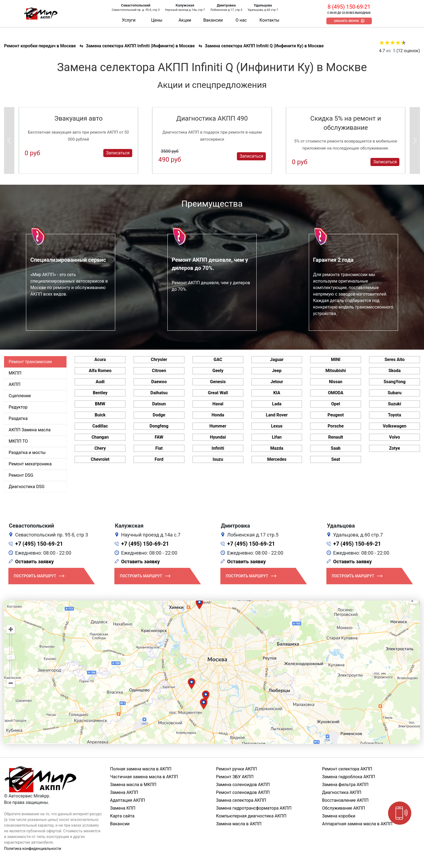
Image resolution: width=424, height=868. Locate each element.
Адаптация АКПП (127, 800)
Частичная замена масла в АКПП (144, 777)
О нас (241, 20)
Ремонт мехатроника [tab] (30, 464)
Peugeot (336, 415)
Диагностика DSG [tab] (27, 487)
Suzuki (395, 404)
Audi (100, 382)
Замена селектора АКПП (241, 800)
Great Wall (218, 393)
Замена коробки (339, 816)
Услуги (129, 20)
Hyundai (218, 437)
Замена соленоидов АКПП (243, 785)
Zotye (395, 448)
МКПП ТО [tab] (18, 441)
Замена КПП (123, 808)
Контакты (269, 20)
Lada (277, 404)
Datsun (159, 404)
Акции (185, 20)
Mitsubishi (336, 371)
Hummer (218, 426)
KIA (277, 393)
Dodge (159, 415)
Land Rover (277, 415)
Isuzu (218, 459)
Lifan (277, 437)
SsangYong (394, 382)
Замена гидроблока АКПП (349, 777)
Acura (100, 360)
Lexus (277, 426)
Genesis (218, 382)
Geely (218, 371)
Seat (336, 459)
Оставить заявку (34, 561)
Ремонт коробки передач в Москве (40, 46)
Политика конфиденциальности (33, 849)
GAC (218, 360)
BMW (100, 404)
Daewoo (159, 382)
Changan (100, 437)
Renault (336, 437)
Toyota (395, 415)
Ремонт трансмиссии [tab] (30, 362)
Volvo (395, 437)
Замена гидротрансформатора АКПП (254, 808)
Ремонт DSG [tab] (21, 475)
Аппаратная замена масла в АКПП (357, 824)
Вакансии (213, 20)
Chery (100, 448)
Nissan (336, 382)
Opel (336, 404)
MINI (336, 360)
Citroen (159, 371)
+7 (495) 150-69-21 (39, 544)
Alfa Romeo (100, 371)
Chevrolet (100, 459)
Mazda (277, 448)
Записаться (118, 153)
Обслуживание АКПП (344, 808)
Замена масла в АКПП (239, 824)
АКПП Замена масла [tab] (30, 430)
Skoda (395, 371)
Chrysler (159, 360)
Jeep (277, 371)
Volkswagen (394, 426)
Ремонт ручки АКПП (236, 769)
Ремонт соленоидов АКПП (243, 792)
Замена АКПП (124, 792)
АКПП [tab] (15, 384)
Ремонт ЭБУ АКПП (235, 777)
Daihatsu (159, 393)
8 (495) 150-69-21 (349, 7)
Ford (159, 459)
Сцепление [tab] (20, 396)
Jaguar (277, 360)
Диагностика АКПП (342, 792)
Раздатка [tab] (18, 418)
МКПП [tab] (15, 373)
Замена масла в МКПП (133, 785)
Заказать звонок (347, 21)
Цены (157, 20)
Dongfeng (159, 426)
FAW (159, 437)
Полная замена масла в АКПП (141, 769)
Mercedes (277, 459)
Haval (218, 404)
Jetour (277, 382)
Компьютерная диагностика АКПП (251, 816)
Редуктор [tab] (18, 407)
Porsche (336, 426)
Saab (336, 448)
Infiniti (218, 448)
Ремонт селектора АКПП (347, 769)
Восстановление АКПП (345, 800)
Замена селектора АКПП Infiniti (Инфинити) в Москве (140, 46)
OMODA (336, 393)
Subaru (394, 393)
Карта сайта (122, 816)
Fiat (159, 448)
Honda (218, 415)
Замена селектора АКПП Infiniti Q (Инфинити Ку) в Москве (264, 46)
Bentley (100, 393)
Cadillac (100, 426)
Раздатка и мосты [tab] (27, 453)
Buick (100, 415)
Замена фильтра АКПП (345, 785)
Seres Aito (395, 360)
